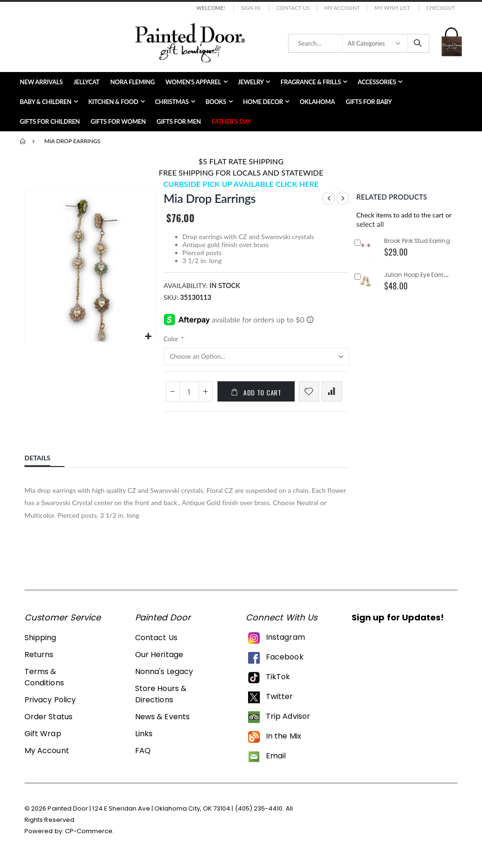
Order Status (48, 724)
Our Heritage (159, 662)
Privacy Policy (50, 707)
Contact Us (293, 8)
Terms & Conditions (44, 685)
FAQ (143, 758)
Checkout (441, 8)
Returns (39, 662)
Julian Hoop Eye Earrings (419, 275)
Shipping (40, 645)
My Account (342, 8)
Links (144, 741)
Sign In (251, 8)
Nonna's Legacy (164, 679)
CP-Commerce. (90, 838)
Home (23, 141)
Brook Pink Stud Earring (417, 241)
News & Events (162, 724)
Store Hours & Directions (161, 702)
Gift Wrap (43, 741)
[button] (148, 336)
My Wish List (392, 8)
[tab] (44, 464)
